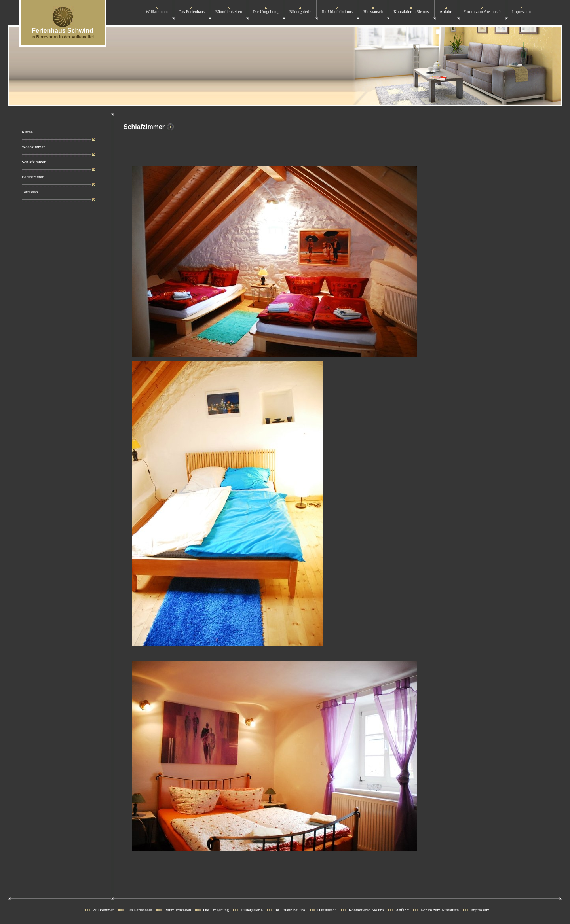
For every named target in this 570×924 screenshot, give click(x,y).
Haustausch (373, 12)
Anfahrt (446, 12)
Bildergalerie (300, 12)
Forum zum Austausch (483, 12)
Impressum (522, 12)
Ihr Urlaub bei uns (337, 12)
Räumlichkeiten (229, 12)
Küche (27, 132)
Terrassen (30, 192)
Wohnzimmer (33, 147)
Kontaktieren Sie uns (411, 12)
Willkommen (157, 12)
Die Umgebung (265, 12)
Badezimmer (32, 177)
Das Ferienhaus (192, 12)
